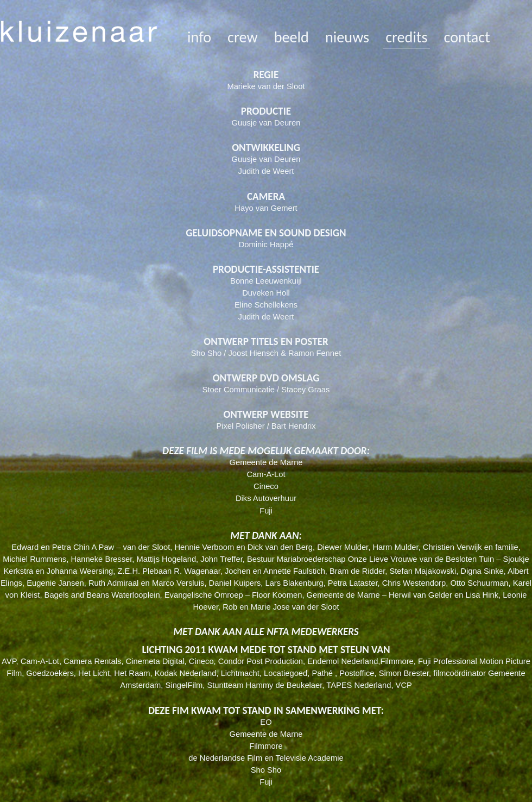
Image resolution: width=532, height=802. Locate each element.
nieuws (347, 37)
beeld (292, 37)
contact (467, 37)
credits (406, 37)
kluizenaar (79, 33)
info (199, 37)
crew (243, 37)
